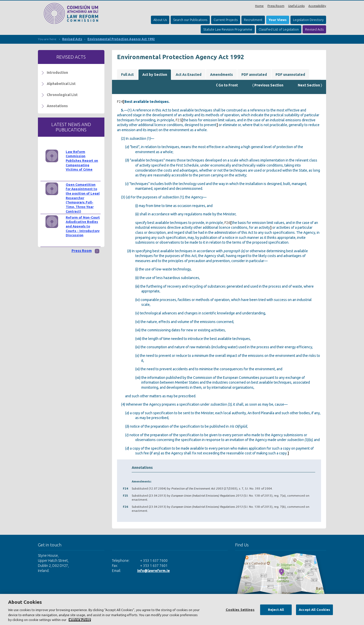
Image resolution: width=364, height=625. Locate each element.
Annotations (57, 106)
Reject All (276, 610)
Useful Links (296, 6)
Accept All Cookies (314, 610)
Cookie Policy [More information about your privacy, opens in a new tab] (80, 620)
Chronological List (62, 95)
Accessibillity (317, 6)
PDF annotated (254, 75)
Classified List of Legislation (279, 29)
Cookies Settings (240, 610)
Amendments (221, 75)
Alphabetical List (61, 84)
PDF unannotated (290, 75)
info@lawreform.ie (154, 571)
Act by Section (155, 75)
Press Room (276, 6)
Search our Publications (190, 20)
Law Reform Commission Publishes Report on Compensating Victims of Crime (82, 161)
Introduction (57, 73)
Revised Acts (314, 29)
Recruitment (253, 20)
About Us (160, 20)
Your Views (278, 20)
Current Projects (226, 20)
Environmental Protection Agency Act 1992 (121, 39)
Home (259, 6)
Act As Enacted (189, 75)
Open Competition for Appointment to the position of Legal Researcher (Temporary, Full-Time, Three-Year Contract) (83, 198)
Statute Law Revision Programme (228, 29)
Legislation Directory (308, 20)
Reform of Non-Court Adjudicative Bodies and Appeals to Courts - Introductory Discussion (83, 226)
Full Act (127, 75)
